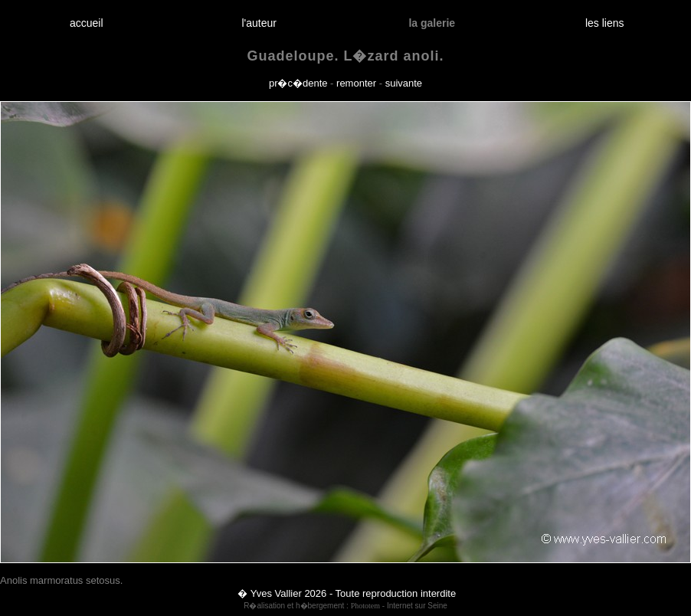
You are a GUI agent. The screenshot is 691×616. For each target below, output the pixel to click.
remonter (356, 83)
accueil (86, 23)
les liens (604, 23)
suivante (404, 83)
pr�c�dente (298, 83)
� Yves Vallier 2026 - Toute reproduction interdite (347, 593)
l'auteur (259, 23)
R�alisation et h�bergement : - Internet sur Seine (345, 606)
